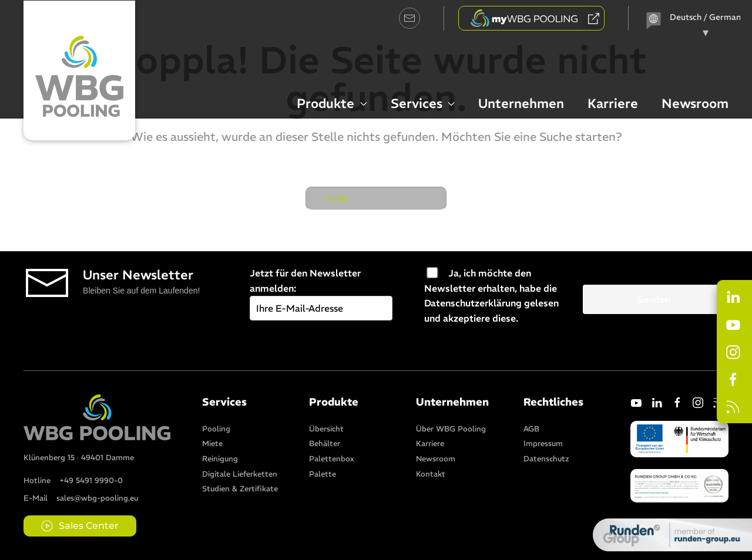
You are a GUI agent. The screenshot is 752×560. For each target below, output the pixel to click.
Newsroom (695, 103)
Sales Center (80, 526)
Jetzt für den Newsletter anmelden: (321, 291)
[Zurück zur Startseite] (79, 70)
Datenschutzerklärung (473, 303)
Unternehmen (521, 103)
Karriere (613, 103)
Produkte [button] (332, 103)
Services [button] (423, 103)
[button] (679, 484)
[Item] (216, 428)
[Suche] (376, 198)
